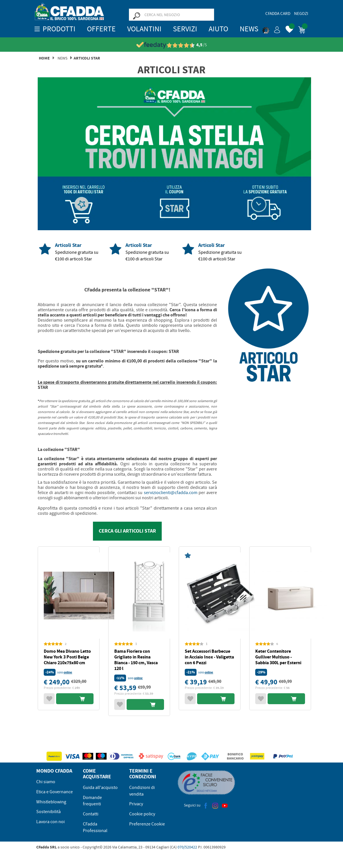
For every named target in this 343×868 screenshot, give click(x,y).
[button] (271, 29)
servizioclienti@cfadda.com (171, 493)
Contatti (91, 814)
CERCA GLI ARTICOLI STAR (127, 531)
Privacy (136, 804)
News (249, 29)
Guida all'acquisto (100, 788)
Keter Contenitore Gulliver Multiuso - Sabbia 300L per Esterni (278, 657)
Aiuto (218, 29)
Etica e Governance (55, 792)
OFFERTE (101, 29)
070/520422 (187, 847)
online (68, 672)
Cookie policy (142, 814)
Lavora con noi (51, 822)
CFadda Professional (95, 827)
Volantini (144, 29)
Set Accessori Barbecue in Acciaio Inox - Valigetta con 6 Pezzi (209, 657)
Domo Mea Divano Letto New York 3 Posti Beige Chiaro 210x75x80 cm (67, 657)
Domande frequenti (92, 801)
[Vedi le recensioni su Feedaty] (172, 45)
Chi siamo (46, 782)
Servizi (185, 29)
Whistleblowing (51, 802)
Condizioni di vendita (142, 791)
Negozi (301, 14)
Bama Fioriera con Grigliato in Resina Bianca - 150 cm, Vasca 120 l (136, 660)
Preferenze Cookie (147, 824)
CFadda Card (278, 14)
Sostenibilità (48, 812)
